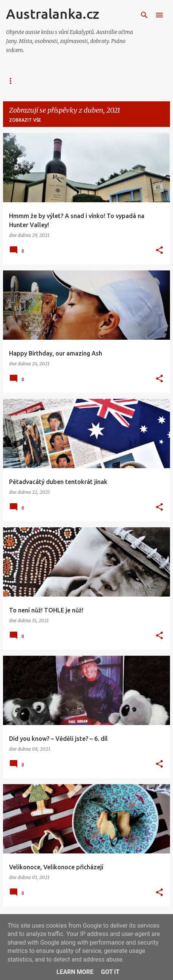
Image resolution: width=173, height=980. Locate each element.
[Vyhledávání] (144, 15)
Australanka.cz (53, 14)
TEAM (101, 81)
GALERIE (68, 81)
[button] (159, 250)
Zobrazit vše (25, 120)
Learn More (75, 972)
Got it (110, 972)
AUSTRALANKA (24, 81)
